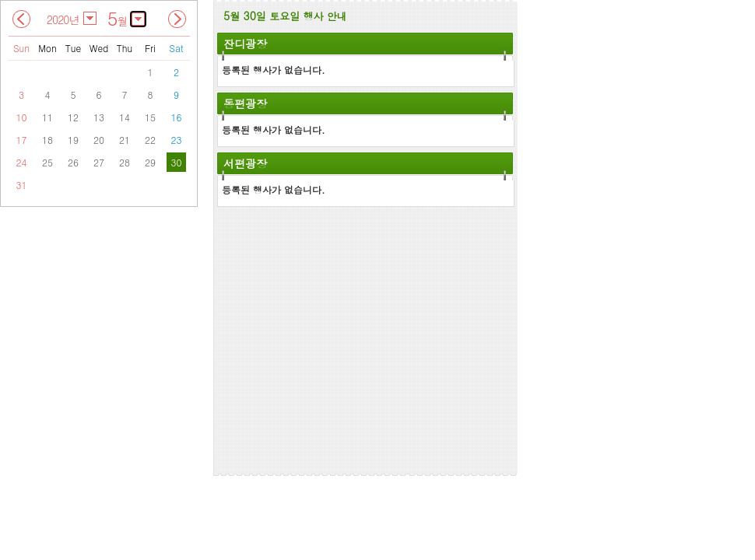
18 (47, 140)
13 (99, 117)
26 (73, 162)
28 (125, 162)
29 (150, 162)
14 (125, 117)
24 (22, 162)
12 (73, 117)
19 (73, 140)
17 (22, 140)
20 (99, 140)
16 (177, 117)
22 (150, 140)
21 (125, 140)
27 (99, 162)
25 (47, 162)
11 (47, 117)
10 (22, 117)
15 (150, 117)
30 (177, 162)
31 (22, 185)
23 (177, 140)
